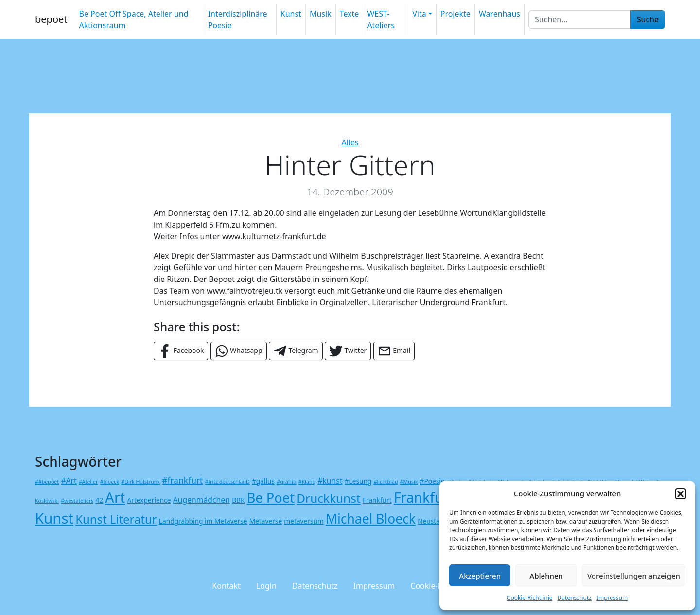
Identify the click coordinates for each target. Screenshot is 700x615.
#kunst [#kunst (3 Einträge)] (330, 481)
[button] (681, 493)
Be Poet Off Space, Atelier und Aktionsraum (133, 19)
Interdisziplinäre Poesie (238, 19)
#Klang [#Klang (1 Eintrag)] (307, 482)
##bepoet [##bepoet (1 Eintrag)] (47, 482)
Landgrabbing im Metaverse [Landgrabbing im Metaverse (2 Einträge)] (203, 521)
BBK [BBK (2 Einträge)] (238, 500)
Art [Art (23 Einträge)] (115, 497)
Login (266, 586)
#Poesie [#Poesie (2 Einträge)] (432, 481)
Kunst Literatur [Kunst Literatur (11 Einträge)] (116, 519)
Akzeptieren (480, 576)
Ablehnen (546, 576)
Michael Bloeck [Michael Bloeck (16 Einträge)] (371, 519)
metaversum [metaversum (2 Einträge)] (304, 521)
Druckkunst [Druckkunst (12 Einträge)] (328, 498)
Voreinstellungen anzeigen (634, 576)
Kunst (291, 14)
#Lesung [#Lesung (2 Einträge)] (358, 481)
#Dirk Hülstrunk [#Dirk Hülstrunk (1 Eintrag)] (140, 482)
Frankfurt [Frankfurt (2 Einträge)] (377, 500)
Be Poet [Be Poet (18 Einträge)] (271, 498)
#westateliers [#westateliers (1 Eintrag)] (77, 501)
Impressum (612, 598)
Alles (350, 142)
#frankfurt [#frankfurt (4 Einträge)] (182, 480)
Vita (419, 14)
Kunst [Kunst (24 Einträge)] (54, 518)
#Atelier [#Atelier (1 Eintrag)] (88, 482)
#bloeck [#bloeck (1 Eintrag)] (110, 482)
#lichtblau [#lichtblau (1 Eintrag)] (386, 482)
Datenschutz (575, 598)
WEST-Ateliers (381, 19)
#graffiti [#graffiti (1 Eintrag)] (286, 482)
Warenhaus (499, 14)
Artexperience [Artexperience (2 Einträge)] (149, 500)
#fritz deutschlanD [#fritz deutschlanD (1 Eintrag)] (227, 482)
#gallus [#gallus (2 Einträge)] (263, 481)
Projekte (455, 14)
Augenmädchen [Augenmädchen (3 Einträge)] (201, 500)
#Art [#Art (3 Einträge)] (69, 481)
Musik (321, 14)
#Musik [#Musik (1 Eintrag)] (409, 482)
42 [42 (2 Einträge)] (99, 500)
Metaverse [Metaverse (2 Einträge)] (266, 521)
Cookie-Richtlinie (530, 598)
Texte (350, 14)
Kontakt (226, 586)
